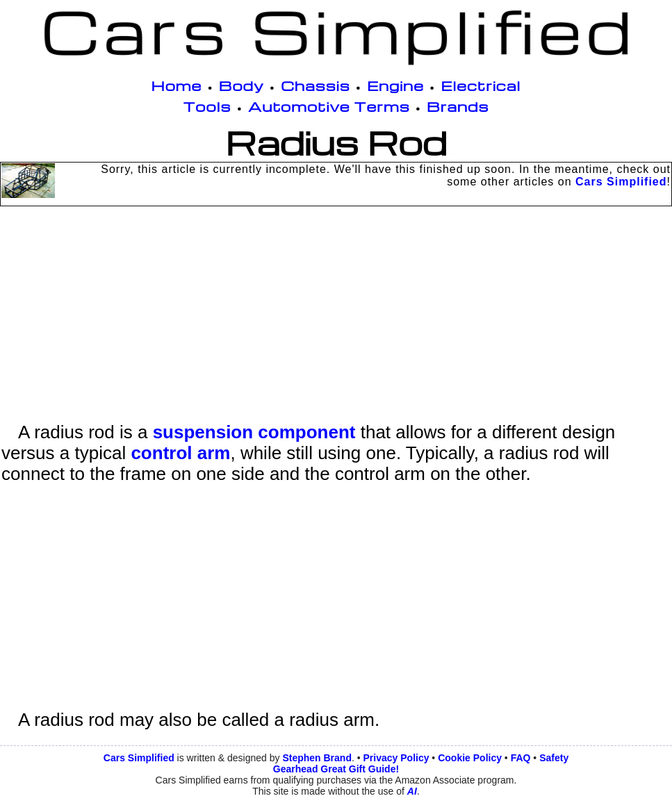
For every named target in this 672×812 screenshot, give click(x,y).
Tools (207, 106)
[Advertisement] (336, 324)
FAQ (521, 758)
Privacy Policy (396, 758)
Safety (554, 758)
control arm (180, 453)
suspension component (254, 432)
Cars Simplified (621, 182)
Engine (395, 85)
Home (177, 85)
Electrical (481, 85)
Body (241, 85)
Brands (458, 106)
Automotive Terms (329, 106)
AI (412, 791)
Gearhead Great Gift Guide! (336, 769)
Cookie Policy (470, 758)
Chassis (315, 85)
